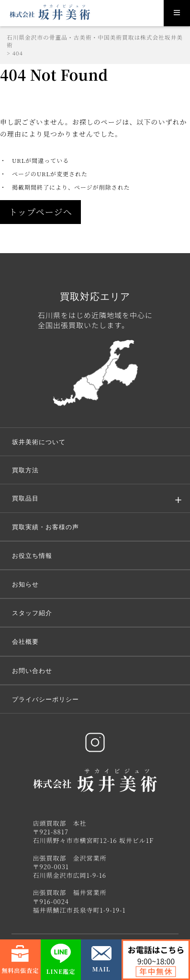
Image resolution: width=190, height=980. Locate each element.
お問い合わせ (32, 671)
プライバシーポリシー (45, 699)
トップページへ (40, 212)
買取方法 (25, 470)
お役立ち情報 (32, 555)
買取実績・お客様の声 (45, 527)
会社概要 (25, 641)
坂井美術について (39, 442)
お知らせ (25, 584)
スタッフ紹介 (32, 613)
